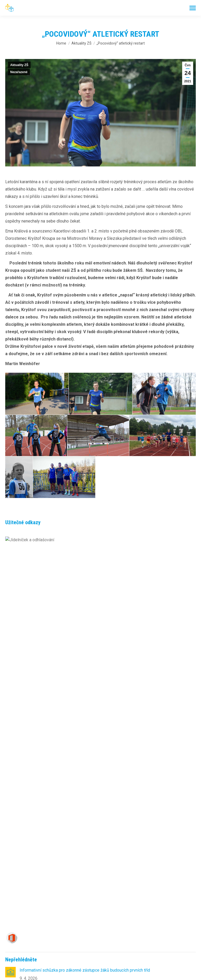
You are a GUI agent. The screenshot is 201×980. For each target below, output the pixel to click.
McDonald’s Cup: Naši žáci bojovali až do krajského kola (70, 643)
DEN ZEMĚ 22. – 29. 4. (40, 681)
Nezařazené (19, 72)
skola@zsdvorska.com (61, 898)
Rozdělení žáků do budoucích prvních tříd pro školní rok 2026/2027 (81, 586)
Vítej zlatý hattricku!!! (39, 700)
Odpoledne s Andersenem (44, 605)
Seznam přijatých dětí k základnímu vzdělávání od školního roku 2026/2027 (88, 624)
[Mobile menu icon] (193, 8)
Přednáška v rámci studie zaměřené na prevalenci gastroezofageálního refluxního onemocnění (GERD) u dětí (105, 741)
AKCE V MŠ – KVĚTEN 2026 (45, 719)
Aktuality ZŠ (19, 65)
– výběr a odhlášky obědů (41, 803)
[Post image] (10, 570)
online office (34, 810)
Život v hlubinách (35, 662)
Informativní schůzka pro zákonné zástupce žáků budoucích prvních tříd (85, 568)
